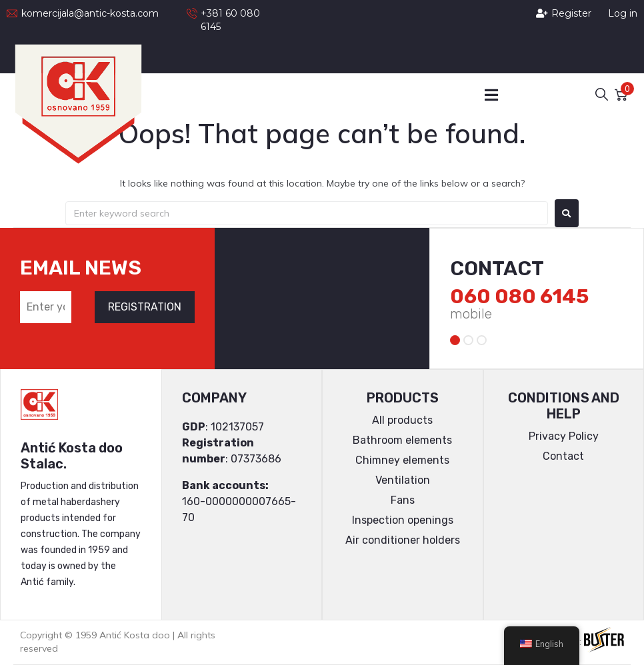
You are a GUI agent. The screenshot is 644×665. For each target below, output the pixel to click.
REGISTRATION (145, 307)
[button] (492, 95)
